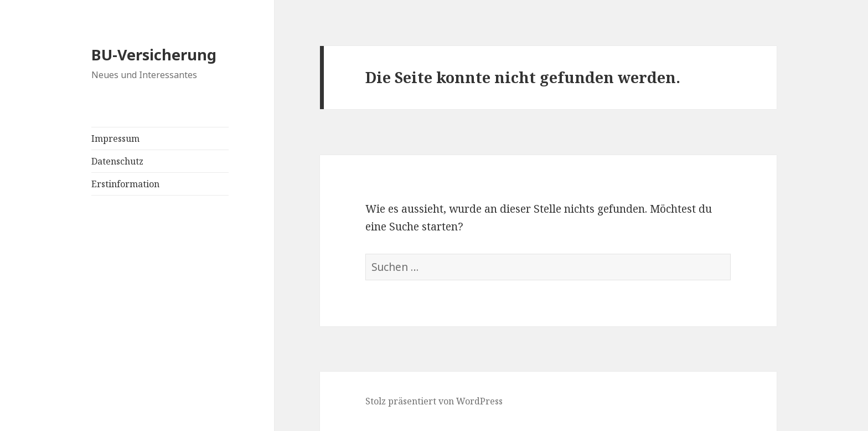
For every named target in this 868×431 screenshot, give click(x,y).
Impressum (115, 138)
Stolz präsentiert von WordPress (434, 401)
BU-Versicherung (154, 55)
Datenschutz (117, 161)
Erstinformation (125, 184)
